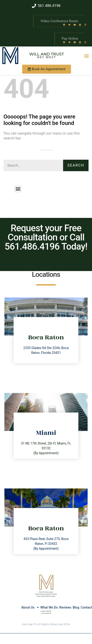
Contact (86, 607)
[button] (86, 56)
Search (76, 165)
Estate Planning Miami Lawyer (46, 596)
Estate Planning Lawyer (46, 592)
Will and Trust (47, 54)
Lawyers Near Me (46, 611)
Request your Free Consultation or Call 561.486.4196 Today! (46, 237)
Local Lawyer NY (46, 613)
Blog (76, 607)
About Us (30, 607)
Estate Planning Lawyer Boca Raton (46, 594)
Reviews (65, 607)
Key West (47, 57)
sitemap (28, 624)
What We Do (49, 607)
